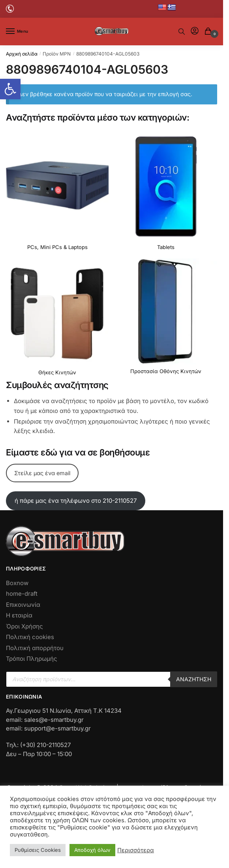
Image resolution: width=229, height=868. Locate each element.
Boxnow (17, 583)
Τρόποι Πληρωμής (32, 659)
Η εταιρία (19, 615)
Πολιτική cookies (30, 637)
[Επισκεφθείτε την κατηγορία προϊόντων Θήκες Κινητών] (57, 319)
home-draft (22, 594)
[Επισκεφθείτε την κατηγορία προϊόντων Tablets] (166, 193)
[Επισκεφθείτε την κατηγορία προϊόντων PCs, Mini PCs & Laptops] (57, 193)
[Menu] (18, 32)
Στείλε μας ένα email (42, 473)
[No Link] (10, 8)
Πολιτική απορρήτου (35, 648)
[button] (10, 89)
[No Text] (182, 32)
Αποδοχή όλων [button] (92, 850)
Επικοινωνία (23, 605)
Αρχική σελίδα (22, 54)
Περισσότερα (136, 850)
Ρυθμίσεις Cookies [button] (38, 850)
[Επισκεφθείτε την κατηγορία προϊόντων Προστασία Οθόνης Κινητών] (166, 319)
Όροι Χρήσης (24, 626)
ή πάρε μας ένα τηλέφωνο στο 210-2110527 (76, 501)
